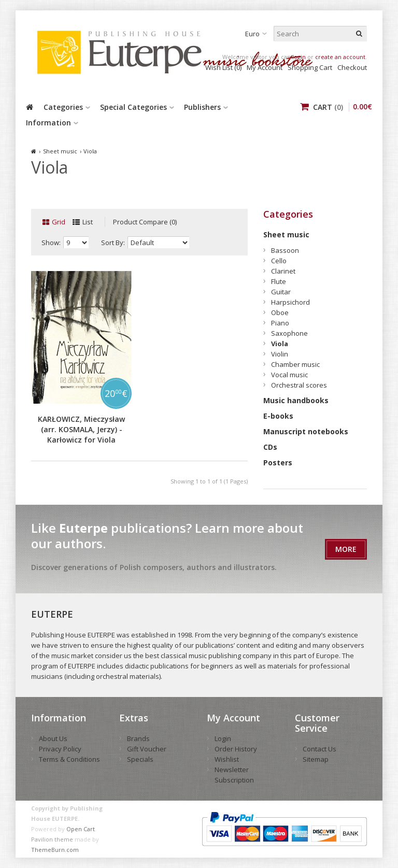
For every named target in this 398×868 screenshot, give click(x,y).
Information (48, 123)
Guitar (281, 292)
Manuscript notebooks (306, 431)
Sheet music (60, 151)
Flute (279, 281)
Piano (280, 323)
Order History (236, 749)
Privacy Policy (60, 749)
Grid (59, 222)
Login (223, 738)
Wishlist (227, 759)
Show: (51, 243)
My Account (265, 67)
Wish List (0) (223, 67)
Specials (140, 759)
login (299, 57)
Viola (90, 151)
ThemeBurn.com (55, 850)
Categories (63, 107)
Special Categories (133, 107)
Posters (278, 463)
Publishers (202, 107)
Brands (138, 738)
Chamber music (295, 364)
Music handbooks (296, 400)
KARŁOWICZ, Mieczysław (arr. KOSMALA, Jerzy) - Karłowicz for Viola (81, 429)
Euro (252, 34)
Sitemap (316, 759)
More (346, 549)
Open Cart (81, 829)
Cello (279, 261)
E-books (278, 416)
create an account (340, 57)
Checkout (352, 67)
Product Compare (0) (145, 222)
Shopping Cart (310, 67)
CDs (270, 447)
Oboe (280, 312)
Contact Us (319, 749)
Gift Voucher (147, 749)
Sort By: (113, 243)
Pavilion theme (52, 839)
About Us (53, 738)
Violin (280, 354)
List (88, 222)
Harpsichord (290, 302)
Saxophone (289, 333)
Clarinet (283, 271)
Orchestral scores (299, 385)
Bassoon (285, 250)
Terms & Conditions (69, 759)
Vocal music (289, 375)
